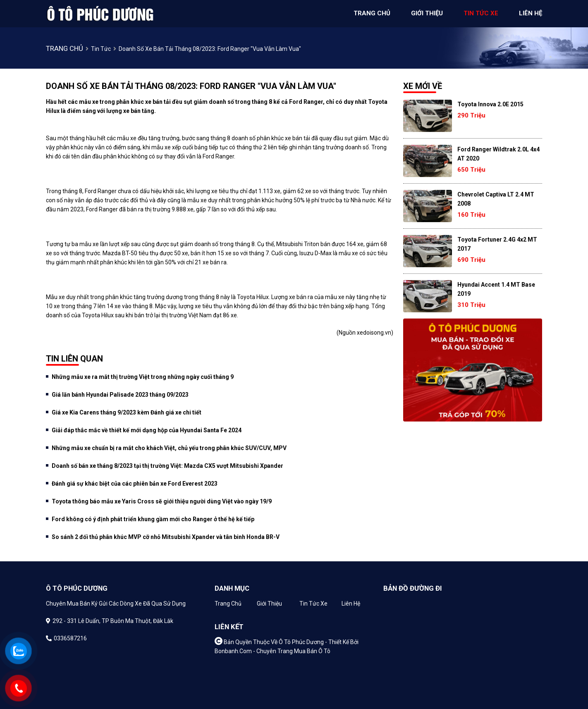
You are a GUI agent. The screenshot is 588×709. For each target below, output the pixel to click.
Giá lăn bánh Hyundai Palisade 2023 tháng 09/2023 (120, 395)
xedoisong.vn (374, 333)
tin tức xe (481, 13)
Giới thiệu (269, 604)
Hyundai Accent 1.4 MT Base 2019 (496, 289)
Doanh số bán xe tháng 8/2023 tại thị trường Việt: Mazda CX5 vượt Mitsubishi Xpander (167, 466)
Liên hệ (351, 604)
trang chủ (372, 13)
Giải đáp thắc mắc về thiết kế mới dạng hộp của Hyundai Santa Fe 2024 (147, 430)
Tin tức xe (313, 604)
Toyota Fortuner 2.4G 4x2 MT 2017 (497, 244)
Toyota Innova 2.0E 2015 (490, 104)
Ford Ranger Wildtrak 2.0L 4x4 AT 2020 (498, 154)
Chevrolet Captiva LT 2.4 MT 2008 (496, 199)
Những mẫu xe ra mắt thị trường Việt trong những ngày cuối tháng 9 (143, 377)
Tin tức (101, 49)
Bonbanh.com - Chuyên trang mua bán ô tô (272, 651)
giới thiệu (427, 13)
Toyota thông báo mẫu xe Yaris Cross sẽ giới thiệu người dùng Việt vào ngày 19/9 (162, 501)
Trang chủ (228, 604)
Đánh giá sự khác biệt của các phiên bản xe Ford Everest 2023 (135, 484)
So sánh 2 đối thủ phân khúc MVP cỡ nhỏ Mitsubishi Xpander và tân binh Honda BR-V (166, 537)
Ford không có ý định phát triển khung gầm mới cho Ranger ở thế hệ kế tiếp (153, 519)
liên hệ (531, 13)
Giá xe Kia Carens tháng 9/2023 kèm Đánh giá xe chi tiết (127, 412)
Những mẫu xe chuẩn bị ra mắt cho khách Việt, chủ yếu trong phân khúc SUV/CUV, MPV (169, 448)
